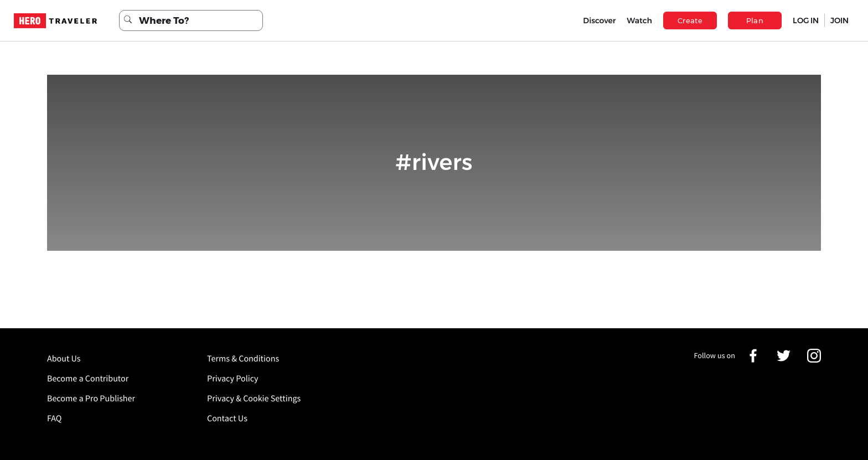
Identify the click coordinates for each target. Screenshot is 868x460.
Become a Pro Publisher (91, 399)
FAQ (54, 418)
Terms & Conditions (243, 359)
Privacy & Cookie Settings (254, 399)
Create (690, 20)
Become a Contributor (88, 379)
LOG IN (806, 20)
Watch (639, 20)
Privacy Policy (233, 379)
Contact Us (227, 418)
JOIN (839, 20)
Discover (599, 20)
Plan (755, 20)
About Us (64, 359)
